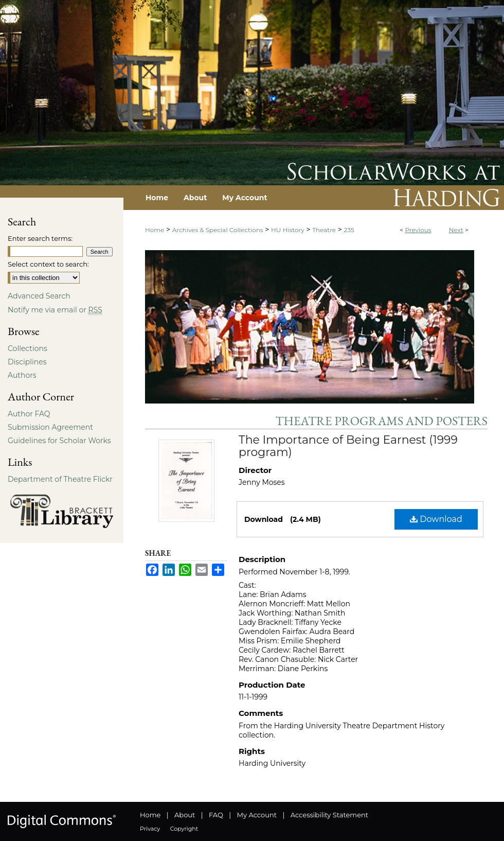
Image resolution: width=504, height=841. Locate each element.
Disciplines (27, 362)
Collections (28, 348)
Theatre (324, 230)
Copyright (184, 829)
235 (349, 230)
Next (456, 230)
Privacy (150, 829)
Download (436, 519)
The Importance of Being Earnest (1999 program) (348, 446)
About (185, 815)
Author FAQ (29, 414)
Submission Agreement (50, 427)
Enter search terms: (40, 238)
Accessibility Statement (329, 815)
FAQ (216, 815)
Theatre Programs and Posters (382, 421)
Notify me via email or (55, 310)
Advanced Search (39, 296)
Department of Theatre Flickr (60, 479)
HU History (288, 230)
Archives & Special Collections (218, 230)
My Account (257, 815)
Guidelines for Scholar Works (59, 441)
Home (155, 230)
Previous (418, 230)
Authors (22, 375)
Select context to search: (48, 264)
